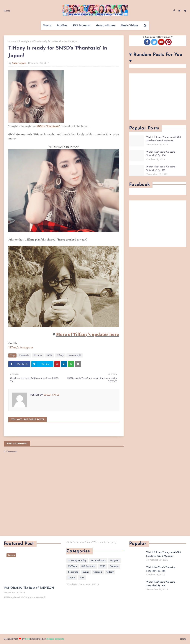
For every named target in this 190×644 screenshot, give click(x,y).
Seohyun (114, 566)
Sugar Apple (19, 63)
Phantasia (24, 355)
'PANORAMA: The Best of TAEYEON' (29, 588)
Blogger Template (55, 639)
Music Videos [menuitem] (130, 25)
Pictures (38, 355)
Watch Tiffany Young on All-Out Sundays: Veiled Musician (164, 139)
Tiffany (60, 355)
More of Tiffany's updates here (87, 335)
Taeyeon (98, 572)
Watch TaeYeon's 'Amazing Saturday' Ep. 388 (161, 154)
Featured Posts (98, 560)
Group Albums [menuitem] (106, 25)
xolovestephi (23, 41)
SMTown (73, 566)
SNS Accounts (88, 566)
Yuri (82, 578)
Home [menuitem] (47, 25)
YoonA (72, 578)
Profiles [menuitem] (62, 25)
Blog (27, 639)
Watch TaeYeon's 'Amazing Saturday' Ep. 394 (161, 584)
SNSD (49, 355)
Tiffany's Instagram (21, 348)
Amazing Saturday (77, 560)
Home (7, 11)
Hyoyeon (115, 560)
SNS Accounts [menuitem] (82, 25)
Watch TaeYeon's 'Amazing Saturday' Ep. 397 (161, 169)
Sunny (86, 572)
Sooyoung (73, 572)
